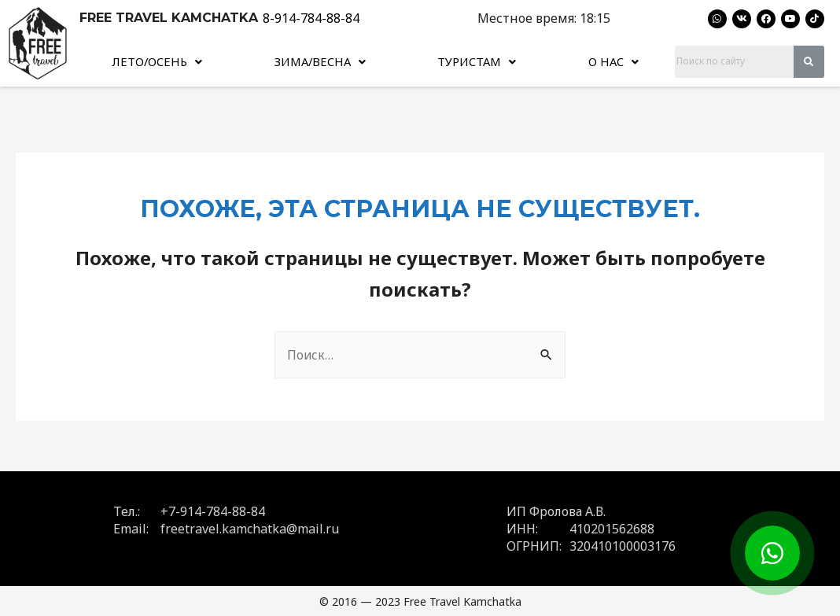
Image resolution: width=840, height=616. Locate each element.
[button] (157, 61)
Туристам (479, 61)
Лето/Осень (157, 61)
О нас (615, 61)
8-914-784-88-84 (311, 18)
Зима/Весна (321, 61)
